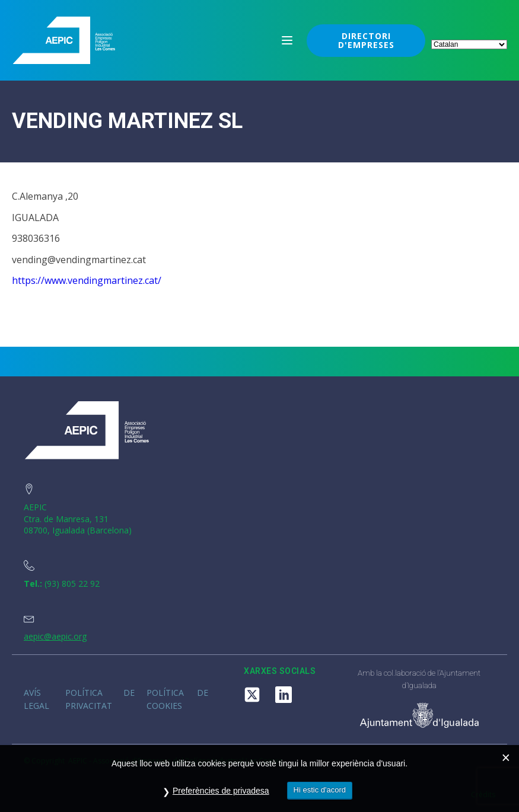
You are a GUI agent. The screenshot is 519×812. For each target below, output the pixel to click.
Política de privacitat (100, 699)
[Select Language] (469, 44)
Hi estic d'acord (320, 790)
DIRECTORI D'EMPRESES (366, 40)
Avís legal (36, 699)
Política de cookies (177, 699)
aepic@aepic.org (55, 636)
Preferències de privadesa (221, 791)
